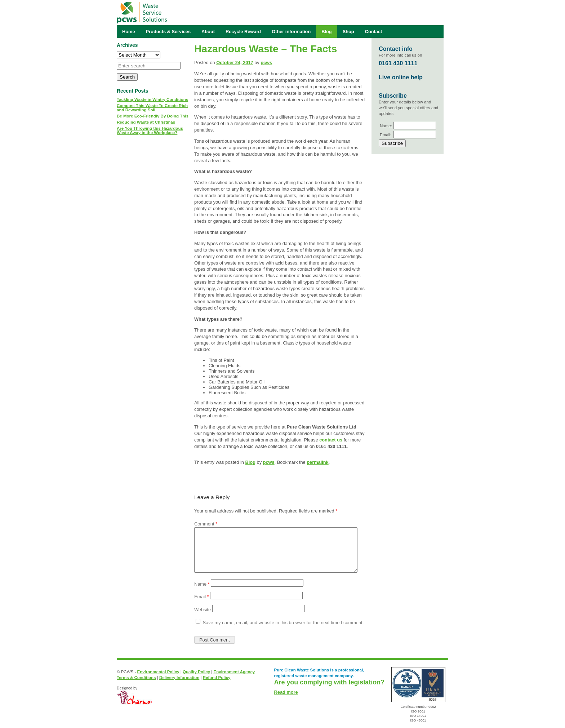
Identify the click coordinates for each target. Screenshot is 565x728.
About (208, 32)
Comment (206, 524)
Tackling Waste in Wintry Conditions (152, 99)
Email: (386, 135)
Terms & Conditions (136, 678)
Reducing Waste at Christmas (146, 122)
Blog (250, 462)
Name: (386, 126)
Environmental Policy (158, 672)
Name (202, 584)
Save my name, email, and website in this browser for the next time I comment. (283, 623)
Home (129, 32)
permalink (317, 462)
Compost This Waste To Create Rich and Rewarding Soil (152, 108)
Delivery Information (179, 678)
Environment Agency (234, 672)
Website (203, 610)
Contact (374, 32)
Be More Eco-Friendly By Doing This (153, 116)
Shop (348, 32)
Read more (286, 692)
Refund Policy (217, 678)
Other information (291, 32)
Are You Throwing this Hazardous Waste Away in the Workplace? (150, 130)
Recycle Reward (243, 32)
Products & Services (168, 32)
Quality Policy (196, 672)
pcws (266, 63)
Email (202, 597)
